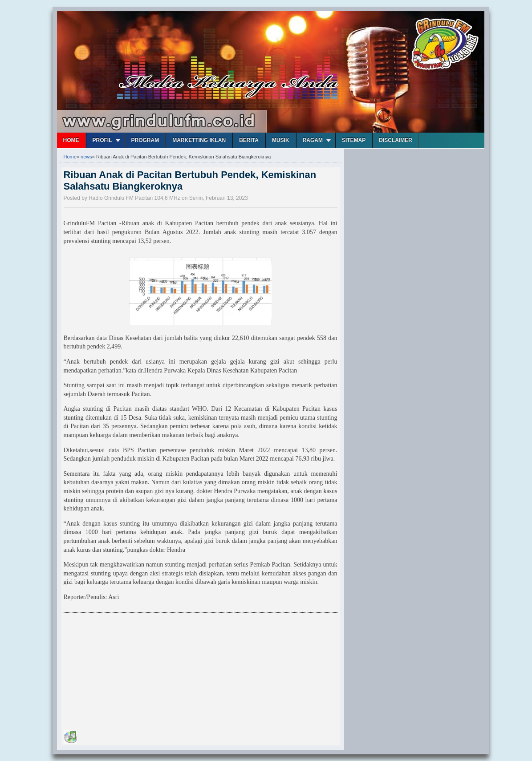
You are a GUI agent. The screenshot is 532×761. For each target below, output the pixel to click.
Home (71, 140)
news (86, 157)
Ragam (313, 140)
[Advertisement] (130, 673)
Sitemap (354, 140)
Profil (102, 140)
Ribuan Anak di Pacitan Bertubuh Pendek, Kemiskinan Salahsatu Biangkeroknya (190, 180)
